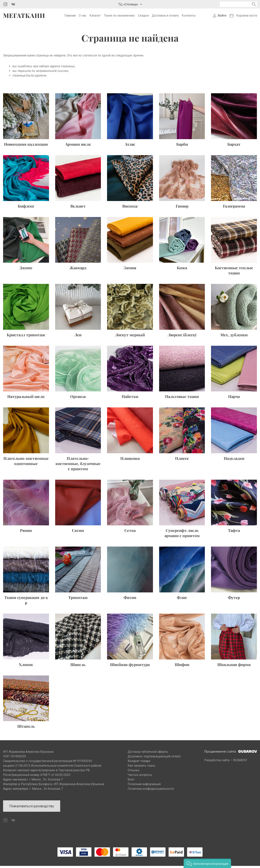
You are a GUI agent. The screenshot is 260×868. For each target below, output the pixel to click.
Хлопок (26, 666)
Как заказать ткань (141, 768)
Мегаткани (24, 17)
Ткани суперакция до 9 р (26, 602)
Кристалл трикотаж (26, 337)
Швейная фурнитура (130, 666)
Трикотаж (78, 599)
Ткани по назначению (119, 16)
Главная (70, 16)
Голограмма (234, 208)
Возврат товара (139, 763)
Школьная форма (234, 666)
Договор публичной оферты (148, 754)
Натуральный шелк (26, 398)
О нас (83, 16)
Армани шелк (78, 146)
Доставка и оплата (165, 16)
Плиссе (182, 460)
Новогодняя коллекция (26, 146)
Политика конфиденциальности (151, 791)
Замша (130, 270)
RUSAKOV (240, 762)
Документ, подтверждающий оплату (154, 758)
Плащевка (130, 460)
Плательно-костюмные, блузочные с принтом (78, 466)
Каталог (95, 16)
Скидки (143, 16)
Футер (234, 599)
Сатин (78, 532)
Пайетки (130, 398)
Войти (222, 16)
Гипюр (182, 208)
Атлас (130, 146)
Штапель (26, 728)
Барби (182, 146)
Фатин (130, 599)
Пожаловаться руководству (32, 808)
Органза (78, 398)
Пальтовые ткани (182, 398)
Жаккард (78, 270)
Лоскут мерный (130, 337)
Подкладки (234, 460)
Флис (182, 599)
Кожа (182, 270)
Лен (78, 337)
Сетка (130, 532)
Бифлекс (26, 208)
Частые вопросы (140, 777)
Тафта (234, 532)
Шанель (78, 666)
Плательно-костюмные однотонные (26, 463)
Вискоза (130, 208)
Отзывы (134, 772)
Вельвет (78, 208)
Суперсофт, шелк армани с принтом (182, 535)
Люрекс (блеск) (182, 337)
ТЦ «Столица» (128, 4)
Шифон (182, 666)
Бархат (234, 146)
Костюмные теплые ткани (234, 272)
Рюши (26, 532)
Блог (131, 782)
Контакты (189, 16)
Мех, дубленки (234, 337)
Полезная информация (144, 786)
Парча (234, 398)
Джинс (26, 270)
